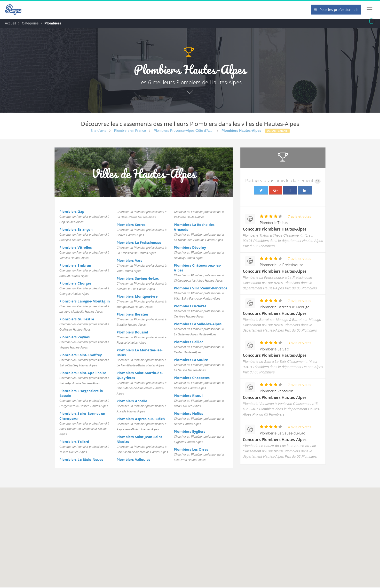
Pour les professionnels (336, 10)
